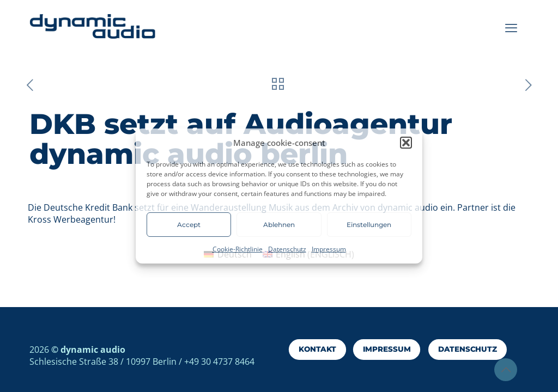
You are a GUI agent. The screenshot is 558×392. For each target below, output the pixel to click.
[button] (406, 143)
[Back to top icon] (506, 370)
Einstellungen (369, 225)
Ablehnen (279, 225)
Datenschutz (287, 249)
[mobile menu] (511, 27)
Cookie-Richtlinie (238, 249)
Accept (189, 225)
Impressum (329, 249)
